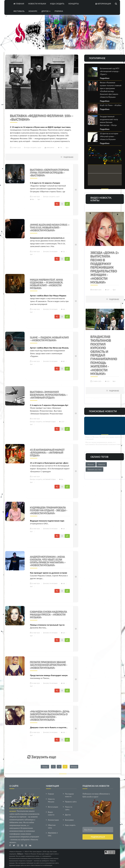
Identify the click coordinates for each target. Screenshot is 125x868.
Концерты (74, 4)
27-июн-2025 (96, 381)
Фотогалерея (53, 807)
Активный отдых (49, 422)
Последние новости (69, 795)
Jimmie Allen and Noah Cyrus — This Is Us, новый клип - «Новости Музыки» (50, 228)
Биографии (69, 820)
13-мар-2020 (15, 148)
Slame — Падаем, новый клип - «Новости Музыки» (49, 339)
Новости (102, 464)
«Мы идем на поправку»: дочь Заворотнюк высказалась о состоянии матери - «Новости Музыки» (50, 716)
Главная (19, 4)
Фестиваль (19, 11)
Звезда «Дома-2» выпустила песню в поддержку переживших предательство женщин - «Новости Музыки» (105, 267)
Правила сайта (71, 802)
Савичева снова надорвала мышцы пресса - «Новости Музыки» (49, 615)
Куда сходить (57, 4)
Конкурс (33, 11)
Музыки (91, 464)
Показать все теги (94, 469)
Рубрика (59, 11)
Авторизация (103, 4)
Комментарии (53, 820)
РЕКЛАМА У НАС (53, 834)
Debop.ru (20, 854)
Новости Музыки (37, 4)
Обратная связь (52, 826)
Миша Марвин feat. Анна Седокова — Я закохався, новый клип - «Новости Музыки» (46, 284)
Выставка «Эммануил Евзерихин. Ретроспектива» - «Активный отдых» (49, 395)
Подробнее (68, 157)
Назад (45, 767)
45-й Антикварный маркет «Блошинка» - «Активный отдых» (47, 453)
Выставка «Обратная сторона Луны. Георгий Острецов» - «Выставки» (49, 173)
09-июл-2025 (96, 290)
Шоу (40, 148)
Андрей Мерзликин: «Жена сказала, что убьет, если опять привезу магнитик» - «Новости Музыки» (48, 561)
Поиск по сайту (69, 808)
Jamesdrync (50, 148)
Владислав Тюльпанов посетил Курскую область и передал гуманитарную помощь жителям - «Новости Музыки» (104, 355)
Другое (46, 11)
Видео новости (51, 813)
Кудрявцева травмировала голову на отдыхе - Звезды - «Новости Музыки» (49, 510)
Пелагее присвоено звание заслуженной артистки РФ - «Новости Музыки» (49, 665)
